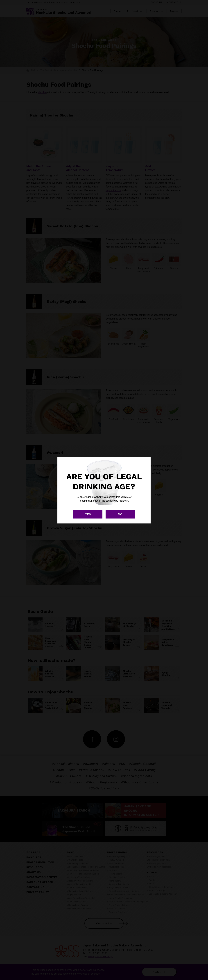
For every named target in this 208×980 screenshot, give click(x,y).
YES (88, 514)
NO (120, 514)
